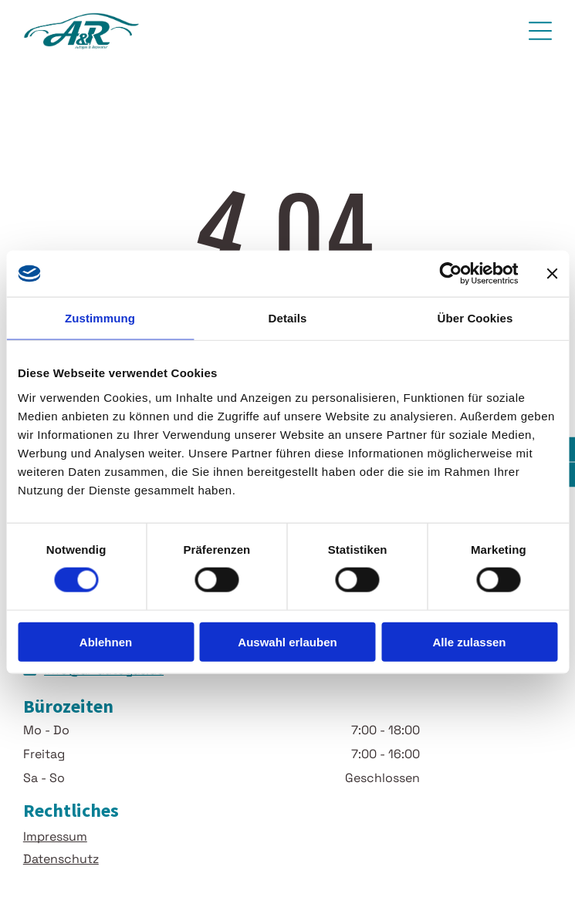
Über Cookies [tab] (475, 318)
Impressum (55, 836)
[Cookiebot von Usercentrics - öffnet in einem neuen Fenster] (450, 274)
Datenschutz (61, 859)
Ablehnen (106, 642)
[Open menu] (540, 31)
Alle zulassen (469, 642)
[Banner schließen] (552, 274)
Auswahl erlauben (287, 642)
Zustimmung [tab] (100, 318)
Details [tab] (288, 318)
